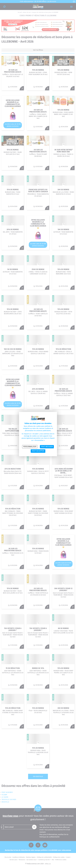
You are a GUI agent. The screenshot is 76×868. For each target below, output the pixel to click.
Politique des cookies (45, 455)
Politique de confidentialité (33, 455)
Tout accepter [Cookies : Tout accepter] (38, 451)
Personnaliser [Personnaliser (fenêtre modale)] (30, 447)
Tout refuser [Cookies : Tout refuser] (47, 447)
